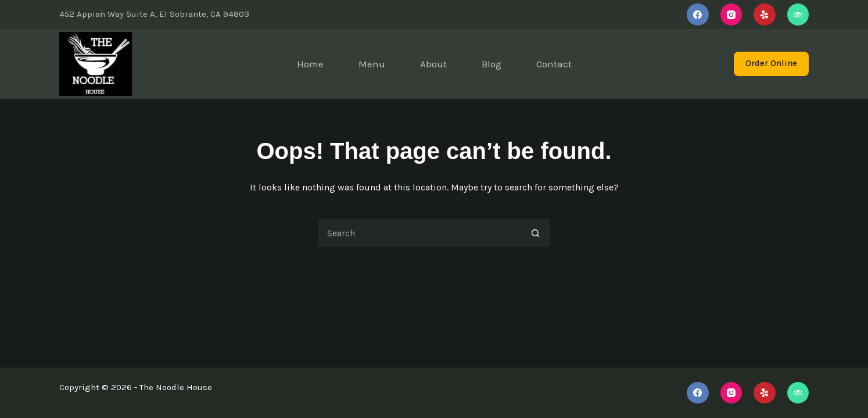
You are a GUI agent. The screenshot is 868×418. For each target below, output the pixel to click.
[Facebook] (698, 15)
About (433, 64)
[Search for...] (419, 233)
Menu (372, 64)
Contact (554, 64)
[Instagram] (731, 15)
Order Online (771, 63)
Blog (492, 64)
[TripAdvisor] (798, 15)
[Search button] (536, 233)
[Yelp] (765, 15)
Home (310, 64)
